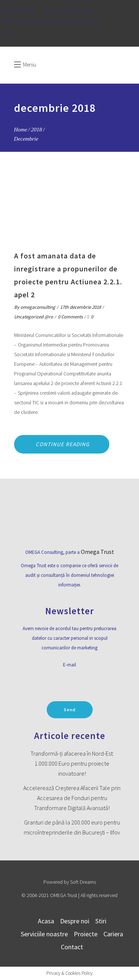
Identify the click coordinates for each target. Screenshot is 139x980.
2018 (37, 130)
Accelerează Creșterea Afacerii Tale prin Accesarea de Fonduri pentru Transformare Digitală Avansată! (72, 798)
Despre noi (75, 921)
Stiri (101, 921)
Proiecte (86, 934)
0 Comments (70, 317)
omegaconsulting (38, 307)
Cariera (113, 934)
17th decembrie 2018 (80, 307)
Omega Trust (97, 552)
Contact (72, 947)
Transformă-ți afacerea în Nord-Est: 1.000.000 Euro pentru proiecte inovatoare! (72, 763)
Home (21, 130)
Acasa (46, 921)
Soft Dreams (83, 882)
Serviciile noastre (44, 934)
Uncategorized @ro (34, 317)
